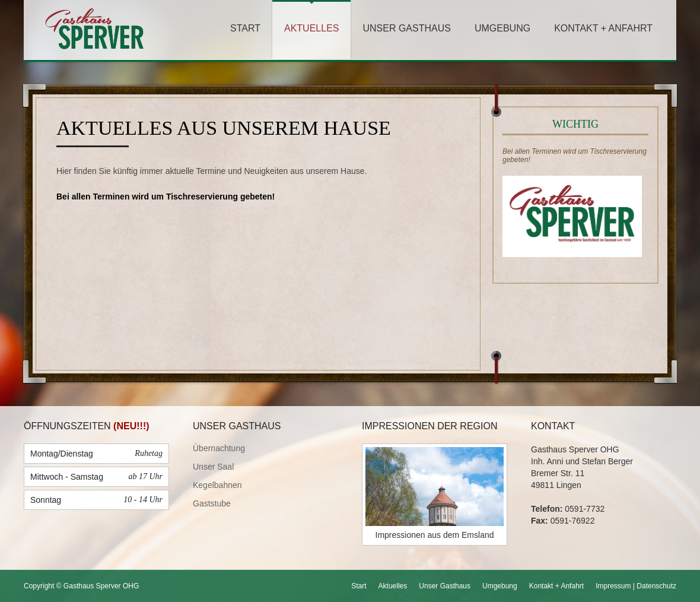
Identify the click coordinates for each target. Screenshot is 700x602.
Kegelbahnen (217, 485)
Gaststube (212, 503)
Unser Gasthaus (406, 28)
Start (245, 28)
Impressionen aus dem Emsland (435, 535)
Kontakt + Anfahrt (603, 28)
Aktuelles (311, 28)
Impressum (613, 586)
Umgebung (502, 28)
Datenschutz (656, 586)
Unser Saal (213, 467)
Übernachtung (219, 448)
